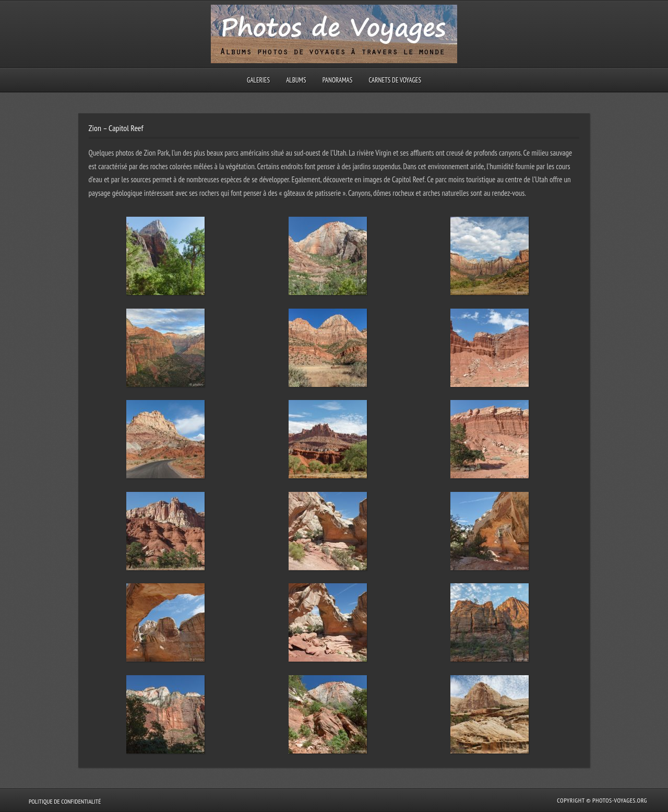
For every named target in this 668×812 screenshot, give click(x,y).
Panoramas (338, 80)
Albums (296, 80)
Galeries (258, 80)
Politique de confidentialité (65, 801)
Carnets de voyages (395, 80)
